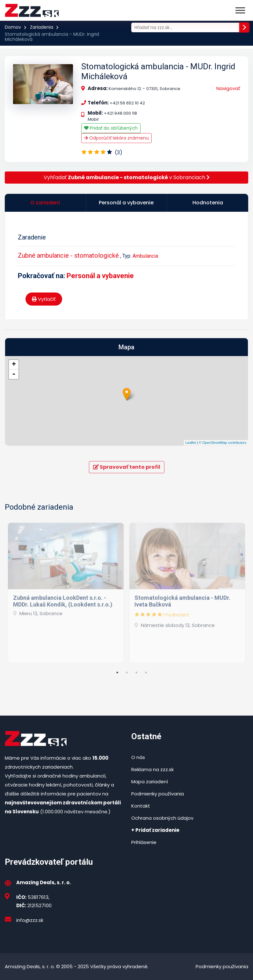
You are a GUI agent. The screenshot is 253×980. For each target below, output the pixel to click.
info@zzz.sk (30, 920)
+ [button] (14, 365)
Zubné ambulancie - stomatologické (68, 255)
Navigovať (228, 88)
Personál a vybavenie (100, 276)
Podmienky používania (158, 794)
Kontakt (141, 806)
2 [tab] (127, 672)
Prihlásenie (144, 842)
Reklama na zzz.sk (152, 769)
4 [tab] (146, 672)
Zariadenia (42, 27)
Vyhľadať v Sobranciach (127, 177)
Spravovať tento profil (127, 467)
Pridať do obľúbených (111, 128)
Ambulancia (145, 256)
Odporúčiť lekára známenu (116, 138)
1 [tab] (117, 672)
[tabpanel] (66, 590)
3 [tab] (136, 672)
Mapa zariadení (150, 782)
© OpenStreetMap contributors (223, 443)
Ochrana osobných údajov (162, 818)
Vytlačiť (44, 299)
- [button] (14, 374)
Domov (13, 27)
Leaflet (191, 443)
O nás (138, 757)
